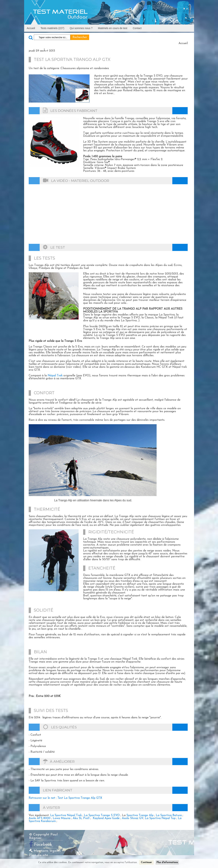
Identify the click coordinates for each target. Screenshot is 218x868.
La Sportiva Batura (169, 815)
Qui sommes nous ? (81, 28)
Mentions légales (45, 851)
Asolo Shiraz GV (133, 818)
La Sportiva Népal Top (160, 818)
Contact (137, 28)
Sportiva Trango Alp (140, 815)
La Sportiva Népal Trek (66, 815)
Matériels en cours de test (113, 28)
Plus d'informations (167, 862)
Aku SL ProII (81, 818)
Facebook (43, 845)
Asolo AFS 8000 (40, 818)
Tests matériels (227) (52, 28)
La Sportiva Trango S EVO (102, 815)
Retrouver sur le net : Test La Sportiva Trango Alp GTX (65, 798)
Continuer (146, 862)
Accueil (31, 28)
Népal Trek (55, 376)
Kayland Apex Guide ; (107, 818)
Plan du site (39, 855)
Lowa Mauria (62, 818)
